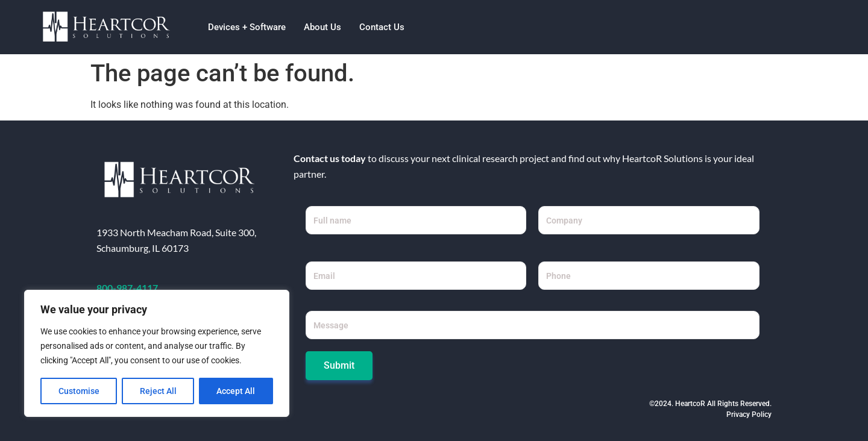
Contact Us (382, 27)
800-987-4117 (127, 288)
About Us (322, 27)
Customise (79, 391)
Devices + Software (247, 27)
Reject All (158, 391)
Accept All (236, 391)
